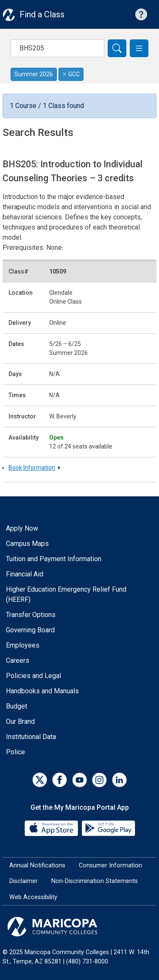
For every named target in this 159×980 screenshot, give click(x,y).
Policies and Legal (33, 676)
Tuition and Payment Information (54, 559)
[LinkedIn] (119, 780)
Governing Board (30, 630)
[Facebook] (60, 780)
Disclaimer (24, 881)
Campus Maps (27, 544)
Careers (18, 660)
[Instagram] (99, 780)
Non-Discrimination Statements (95, 881)
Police (15, 752)
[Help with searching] (141, 14)
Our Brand (20, 721)
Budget (17, 706)
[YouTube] (79, 780)
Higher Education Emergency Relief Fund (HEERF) (66, 594)
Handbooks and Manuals (42, 691)
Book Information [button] (32, 468)
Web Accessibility (33, 897)
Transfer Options (31, 615)
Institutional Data (31, 737)
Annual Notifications (37, 865)
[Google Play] (108, 827)
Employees (23, 645)
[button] (139, 48)
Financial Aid (25, 574)
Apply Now (22, 528)
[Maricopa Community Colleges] (79, 927)
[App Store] (52, 827)
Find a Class (42, 14)
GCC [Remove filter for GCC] (71, 74)
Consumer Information (110, 865)
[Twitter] (40, 780)
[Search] (117, 48)
